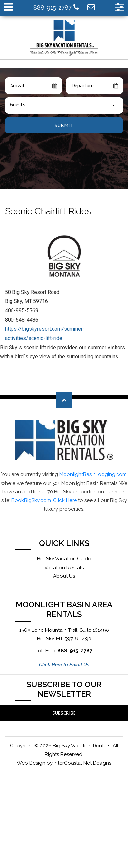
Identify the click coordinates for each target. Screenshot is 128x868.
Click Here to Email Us (64, 665)
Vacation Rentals (64, 568)
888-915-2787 (56, 7)
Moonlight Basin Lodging (64, 38)
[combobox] (64, 105)
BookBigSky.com (31, 500)
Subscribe (64, 713)
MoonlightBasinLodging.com (93, 474)
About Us (64, 576)
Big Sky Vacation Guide (64, 559)
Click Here (65, 500)
